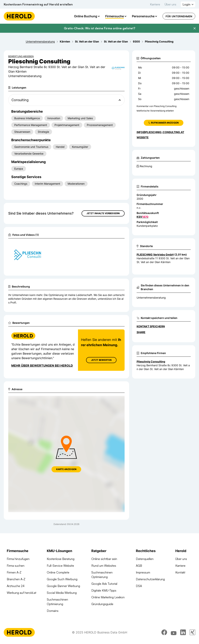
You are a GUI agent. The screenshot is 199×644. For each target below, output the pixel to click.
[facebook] (164, 632)
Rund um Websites (104, 566)
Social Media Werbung (62, 593)
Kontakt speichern (151, 326)
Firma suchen (16, 566)
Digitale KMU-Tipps (104, 590)
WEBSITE (143, 137)
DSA (139, 586)
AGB (139, 566)
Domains (53, 611)
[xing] (192, 632)
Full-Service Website (60, 566)
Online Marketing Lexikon (108, 597)
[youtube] (174, 632)
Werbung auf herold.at (22, 593)
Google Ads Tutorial (104, 584)
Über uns (170, 4)
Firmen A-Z (14, 572)
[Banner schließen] (194, 28)
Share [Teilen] (141, 332)
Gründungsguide (102, 604)
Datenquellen (145, 559)
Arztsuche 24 (16, 586)
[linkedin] (183, 632)
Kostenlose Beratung (61, 559)
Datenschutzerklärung (150, 579)
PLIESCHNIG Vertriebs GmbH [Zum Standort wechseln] (155, 254)
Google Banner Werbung (63, 586)
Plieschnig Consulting (151, 361)
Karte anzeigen (66, 469)
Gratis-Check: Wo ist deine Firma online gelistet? (99, 28)
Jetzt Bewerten (101, 360)
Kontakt (180, 572)
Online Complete (58, 572)
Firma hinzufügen (18, 559)
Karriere (155, 4)
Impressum (143, 572)
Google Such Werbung (62, 579)
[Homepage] (19, 16)
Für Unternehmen (179, 16)
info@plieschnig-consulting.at (160, 132)
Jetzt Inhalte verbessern (103, 213)
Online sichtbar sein (104, 559)
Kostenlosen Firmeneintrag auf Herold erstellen (38, 4)
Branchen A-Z (16, 579)
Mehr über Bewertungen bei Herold (42, 366)
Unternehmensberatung (151, 298)
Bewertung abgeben (21, 56)
